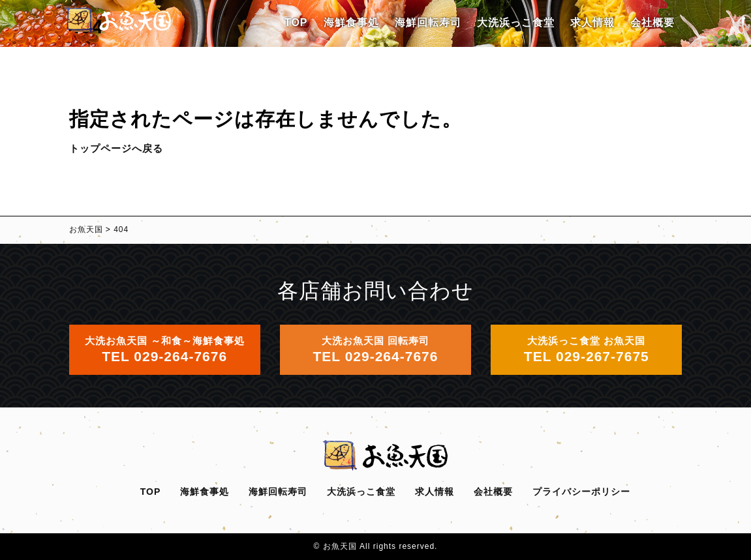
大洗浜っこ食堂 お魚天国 (587, 349)
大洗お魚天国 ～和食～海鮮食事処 (165, 349)
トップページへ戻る (116, 148)
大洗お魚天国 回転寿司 (376, 349)
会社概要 (652, 22)
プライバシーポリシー (581, 492)
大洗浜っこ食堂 (516, 22)
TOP (296, 22)
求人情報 (592, 22)
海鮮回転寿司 (428, 22)
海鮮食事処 (351, 22)
